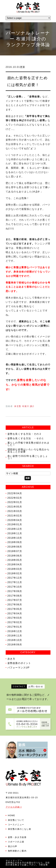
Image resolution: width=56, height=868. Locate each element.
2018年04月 (15, 564)
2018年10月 (15, 538)
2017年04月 (15, 613)
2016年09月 (15, 645)
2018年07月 (15, 551)
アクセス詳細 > (14, 807)
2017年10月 (15, 587)
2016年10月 (15, 640)
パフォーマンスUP (19, 668)
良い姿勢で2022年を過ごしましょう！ (28, 457)
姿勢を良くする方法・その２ (25, 434)
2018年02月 (15, 573)
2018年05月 (15, 560)
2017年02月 (15, 622)
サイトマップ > (14, 861)
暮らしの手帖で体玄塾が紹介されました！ (29, 444)
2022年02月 (15, 498)
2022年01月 (15, 502)
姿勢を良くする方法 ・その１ (26, 438)
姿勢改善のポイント (19, 663)
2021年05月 (15, 507)
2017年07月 (15, 600)
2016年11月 (15, 636)
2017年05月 (15, 609)
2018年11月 (15, 533)
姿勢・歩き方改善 (17, 837)
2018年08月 (15, 547)
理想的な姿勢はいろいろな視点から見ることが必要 (29, 451)
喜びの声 (13, 846)
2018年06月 (15, 556)
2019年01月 (15, 524)
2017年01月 (15, 627)
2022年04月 (15, 493)
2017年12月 (15, 578)
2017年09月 (15, 591)
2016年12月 (15, 631)
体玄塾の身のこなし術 (20, 829)
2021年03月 (15, 511)
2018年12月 (15, 529)
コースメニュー (16, 825)
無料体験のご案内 (17, 851)
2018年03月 (15, 569)
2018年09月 (15, 542)
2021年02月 (15, 516)
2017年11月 (15, 582)
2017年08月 (15, 596)
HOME (11, 815)
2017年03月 (15, 618)
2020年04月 (15, 520)
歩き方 (11, 659)
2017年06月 (15, 605)
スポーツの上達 (16, 842)
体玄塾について (16, 820)
